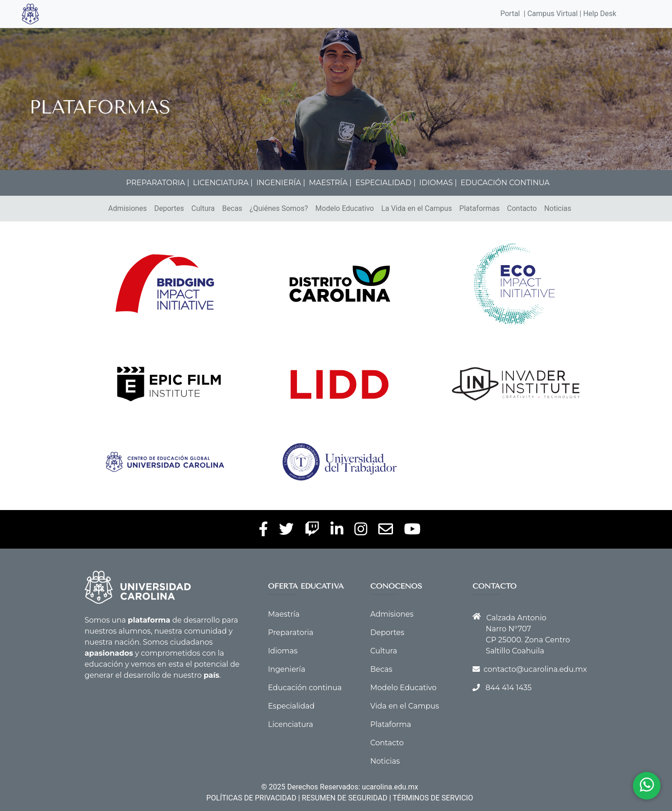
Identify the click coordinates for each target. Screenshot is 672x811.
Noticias (558, 208)
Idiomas (283, 651)
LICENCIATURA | (223, 183)
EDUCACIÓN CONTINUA (505, 183)
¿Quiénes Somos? (279, 208)
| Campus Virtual (551, 14)
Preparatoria (291, 632)
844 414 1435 (508, 688)
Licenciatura (290, 724)
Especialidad (291, 706)
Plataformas (479, 208)
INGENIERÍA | (281, 183)
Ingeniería (287, 669)
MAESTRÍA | (330, 183)
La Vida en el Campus (416, 208)
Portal (510, 14)
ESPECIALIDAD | (385, 183)
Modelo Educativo (345, 208)
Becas (232, 208)
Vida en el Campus (405, 706)
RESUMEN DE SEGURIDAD (345, 798)
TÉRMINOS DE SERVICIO (433, 798)
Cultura (203, 208)
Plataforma (391, 724)
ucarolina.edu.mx (390, 787)
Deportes (169, 208)
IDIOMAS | (438, 183)
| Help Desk (597, 14)
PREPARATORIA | (158, 183)
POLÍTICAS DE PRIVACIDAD (251, 798)
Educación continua (305, 688)
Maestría (284, 614)
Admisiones (127, 208)
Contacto (522, 208)
